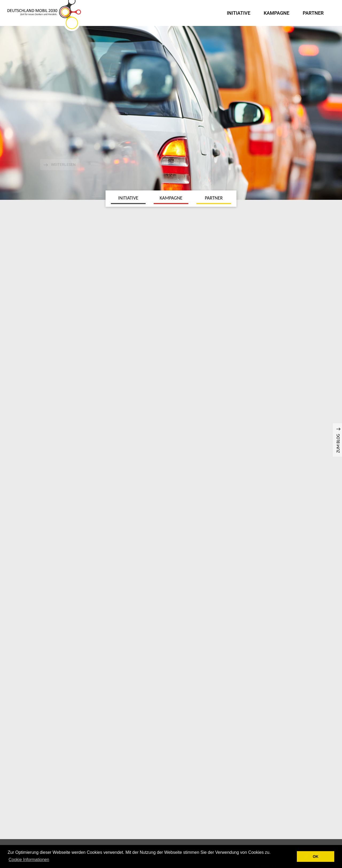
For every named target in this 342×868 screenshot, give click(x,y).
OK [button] (316, 856)
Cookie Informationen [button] (29, 860)
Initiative (239, 13)
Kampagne (277, 13)
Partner (313, 13)
